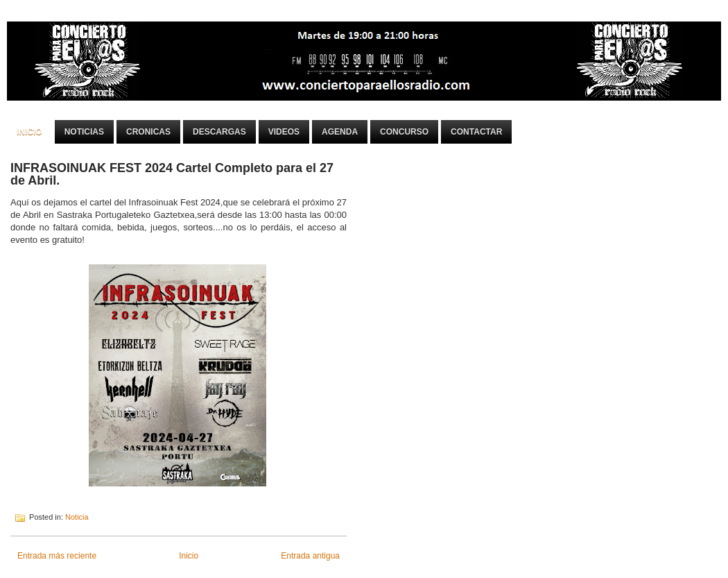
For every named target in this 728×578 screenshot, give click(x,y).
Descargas (219, 132)
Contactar (476, 132)
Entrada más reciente (57, 556)
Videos (284, 132)
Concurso (404, 132)
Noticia (77, 517)
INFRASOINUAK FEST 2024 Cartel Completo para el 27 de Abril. (172, 174)
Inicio (29, 132)
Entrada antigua (310, 556)
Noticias (84, 132)
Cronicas (148, 132)
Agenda (340, 132)
